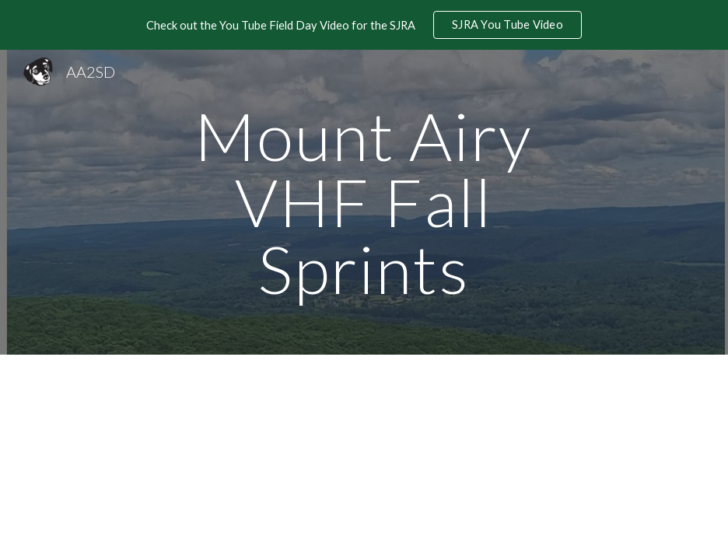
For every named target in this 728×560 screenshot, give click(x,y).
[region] (364, 25)
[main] (364, 202)
